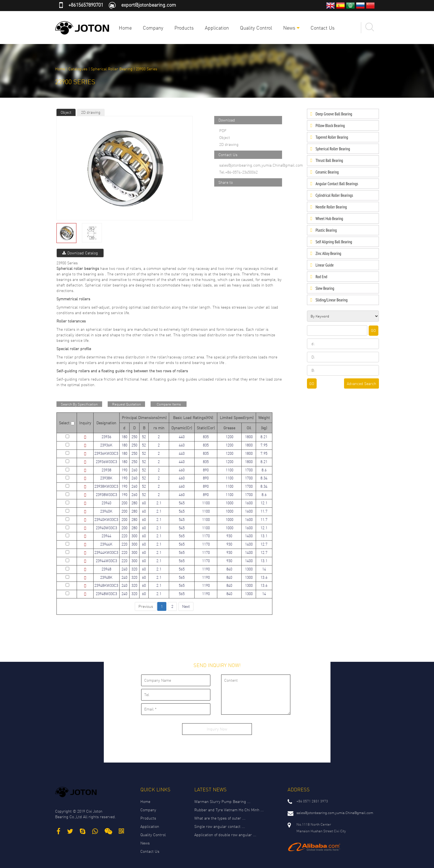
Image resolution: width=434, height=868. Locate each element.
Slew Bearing (325, 288)
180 (124, 437)
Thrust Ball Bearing (329, 160)
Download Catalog (80, 253)
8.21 (264, 437)
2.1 (159, 503)
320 (134, 569)
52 (144, 437)
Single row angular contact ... (220, 826)
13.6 (264, 577)
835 (206, 437)
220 (124, 536)
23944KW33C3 (106, 552)
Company (153, 28)
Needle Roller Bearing (331, 207)
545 (182, 503)
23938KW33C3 (106, 486)
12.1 (264, 503)
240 (124, 569)
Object (66, 112)
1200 (229, 437)
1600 (249, 503)
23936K (106, 445)
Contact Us (323, 28)
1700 (249, 470)
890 (206, 470)
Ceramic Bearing (327, 172)
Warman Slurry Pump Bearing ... (222, 801)
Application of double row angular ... (225, 835)
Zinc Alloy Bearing (328, 253)
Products (184, 28)
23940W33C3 (106, 528)
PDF (223, 131)
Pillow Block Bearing (330, 126)
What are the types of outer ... (220, 818)
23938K (106, 478)
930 (229, 536)
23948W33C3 (106, 594)
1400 (249, 536)
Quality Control (256, 28)
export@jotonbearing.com (149, 5)
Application (217, 28)
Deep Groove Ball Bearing (334, 114)
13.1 (264, 536)
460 (182, 470)
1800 (249, 437)
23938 (106, 470)
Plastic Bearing (326, 230)
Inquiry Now (217, 729)
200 (124, 503)
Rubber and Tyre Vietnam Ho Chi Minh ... (229, 810)
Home (125, 28)
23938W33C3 (106, 494)
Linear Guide (325, 265)
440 (182, 437)
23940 (106, 503)
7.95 (264, 445)
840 (229, 569)
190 (124, 470)
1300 (249, 569)
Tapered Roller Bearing (332, 137)
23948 (106, 569)
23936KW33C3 (106, 453)
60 (144, 503)
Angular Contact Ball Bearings (337, 184)
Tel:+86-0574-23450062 (238, 172)
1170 (206, 536)
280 (134, 503)
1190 (206, 569)
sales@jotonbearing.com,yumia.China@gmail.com (261, 165)
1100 (229, 470)
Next (186, 606)
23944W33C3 (106, 561)
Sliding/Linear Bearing (332, 300)
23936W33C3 (106, 462)
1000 (229, 503)
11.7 (264, 511)
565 (182, 536)
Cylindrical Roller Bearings (334, 195)
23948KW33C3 (106, 585)
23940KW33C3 (106, 519)
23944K (106, 544)
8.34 (264, 478)
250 (134, 437)
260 (134, 470)
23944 (106, 536)
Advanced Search (361, 383)
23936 (106, 437)
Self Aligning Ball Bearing (334, 242)
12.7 (264, 544)
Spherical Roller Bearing (112, 69)
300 (134, 536)
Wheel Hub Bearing (329, 219)
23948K (106, 577)
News (291, 28)
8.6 (264, 470)
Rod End (321, 277)
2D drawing (91, 112)
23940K (106, 511)
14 (264, 569)
